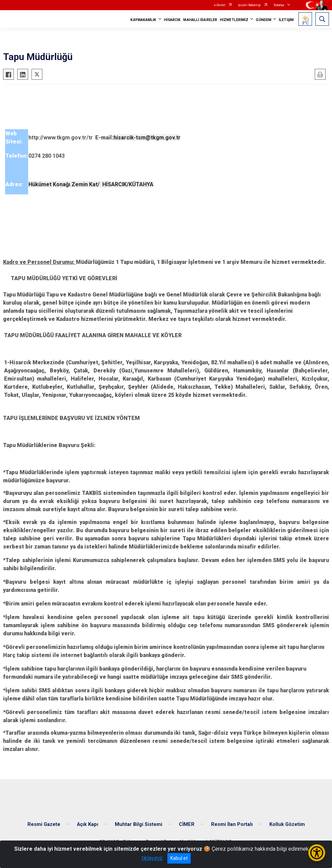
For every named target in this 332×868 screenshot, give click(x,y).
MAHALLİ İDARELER (200, 20)
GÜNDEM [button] (264, 20)
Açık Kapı (88, 824)
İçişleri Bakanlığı (250, 5)
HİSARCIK (172, 20)
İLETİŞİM (286, 20)
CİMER (187, 824)
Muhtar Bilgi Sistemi (139, 824)
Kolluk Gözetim (287, 824)
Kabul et (179, 858)
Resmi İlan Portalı (232, 824)
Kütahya (279, 5)
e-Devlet (220, 5)
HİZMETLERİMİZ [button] (234, 20)
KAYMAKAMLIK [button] (143, 20)
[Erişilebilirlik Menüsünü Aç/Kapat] (317, 853)
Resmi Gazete (44, 824)
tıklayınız (152, 858)
